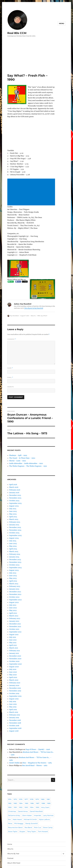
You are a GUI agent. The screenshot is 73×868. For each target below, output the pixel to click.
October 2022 (13, 590)
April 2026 (13, 477)
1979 (38, 787)
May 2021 (12, 635)
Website (10, 380)
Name (10, 361)
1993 (27, 795)
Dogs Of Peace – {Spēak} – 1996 (33, 742)
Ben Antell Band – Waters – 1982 (30, 753)
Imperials (22, 803)
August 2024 (13, 531)
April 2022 (13, 606)
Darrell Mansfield (34, 799)
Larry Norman (32, 803)
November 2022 (14, 587)
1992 (21, 795)
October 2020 (13, 654)
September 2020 (14, 657)
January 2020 (13, 678)
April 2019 (13, 702)
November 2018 (14, 716)
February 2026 (14, 483)
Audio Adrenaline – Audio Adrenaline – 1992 (23, 456)
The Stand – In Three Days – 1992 (20, 451)
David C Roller (14, 750)
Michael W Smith (14, 807)
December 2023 (14, 552)
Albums (32, 309)
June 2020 (12, 665)
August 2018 (13, 724)
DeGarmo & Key (47, 799)
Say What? (42, 309)
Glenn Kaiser (12, 803)
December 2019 (14, 681)
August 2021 (13, 627)
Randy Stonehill (13, 811)
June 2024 (12, 536)
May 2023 (12, 571)
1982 (10, 791)
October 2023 (13, 558)
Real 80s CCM (16, 33)
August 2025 (13, 499)
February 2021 (14, 643)
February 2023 (14, 579)
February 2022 (14, 611)
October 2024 (13, 525)
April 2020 (13, 670)
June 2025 (12, 504)
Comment (11, 332)
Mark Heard (47, 803)
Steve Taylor (23, 815)
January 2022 (13, 614)
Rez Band (39, 811)
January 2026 (13, 485)
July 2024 (12, 533)
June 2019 (12, 697)
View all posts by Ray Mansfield (25, 302)
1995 (38, 795)
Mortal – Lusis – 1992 (16, 453)
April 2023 (13, 574)
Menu (62, 23)
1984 (21, 791)
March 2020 (13, 673)
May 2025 (12, 507)
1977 (27, 787)
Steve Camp (12, 815)
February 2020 (14, 675)
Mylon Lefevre (26, 807)
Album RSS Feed (13, 850)
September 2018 (14, 721)
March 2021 (13, 641)
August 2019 (13, 691)
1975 (15, 787)
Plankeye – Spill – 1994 (16, 448)
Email (10, 371)
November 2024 (14, 523)
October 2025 (13, 493)
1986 (32, 791)
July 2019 (12, 694)
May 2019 (12, 699)
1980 (43, 787)
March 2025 (13, 512)
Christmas (12, 799)
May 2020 (12, 667)
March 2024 (13, 544)
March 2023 (13, 576)
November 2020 (14, 651)
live (40, 803)
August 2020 (13, 659)
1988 (43, 791)
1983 (15, 791)
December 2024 (14, 520)
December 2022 (14, 584)
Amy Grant (45, 795)
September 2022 (14, 592)
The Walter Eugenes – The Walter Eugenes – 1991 (25, 459)
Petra (35, 807)
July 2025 (12, 501)
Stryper (32, 815)
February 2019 (14, 708)
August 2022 (13, 595)
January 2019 (13, 710)
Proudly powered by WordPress (24, 862)
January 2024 (13, 550)
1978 (32, 787)
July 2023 (12, 566)
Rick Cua (48, 811)
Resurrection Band (27, 811)
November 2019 (14, 683)
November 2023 (14, 555)
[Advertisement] (37, 59)
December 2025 (14, 488)
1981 (49, 787)
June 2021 (12, 633)
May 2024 (12, 539)
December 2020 (14, 649)
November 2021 (14, 619)
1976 (21, 787)
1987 (38, 791)
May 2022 (12, 603)
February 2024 (14, 547)
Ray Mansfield (14, 309)
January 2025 (13, 517)
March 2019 (13, 705)
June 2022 (12, 600)
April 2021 (13, 638)
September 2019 (14, 689)
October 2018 (13, 718)
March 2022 (13, 608)
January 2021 (13, 646)
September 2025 (14, 496)
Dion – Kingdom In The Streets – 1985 (33, 750)
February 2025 (14, 515)
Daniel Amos (21, 799)
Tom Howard (12, 819)
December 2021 (14, 616)
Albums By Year (13, 841)
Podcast (10, 845)
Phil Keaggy (43, 807)
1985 (27, 791)
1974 (10, 787)
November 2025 (14, 491)
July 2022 (12, 598)
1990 (37, 309)
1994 (32, 795)
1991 (15, 795)
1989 (49, 791)
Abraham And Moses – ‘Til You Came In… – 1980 (36, 745)
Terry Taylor (40, 815)
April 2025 (13, 509)
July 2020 (12, 662)
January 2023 (13, 582)
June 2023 (12, 568)
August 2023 (13, 563)
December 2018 (14, 713)
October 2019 (13, 686)
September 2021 (14, 625)
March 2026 (13, 480)
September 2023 (14, 560)
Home (9, 831)
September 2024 (14, 528)
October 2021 (13, 622)
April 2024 (13, 541)
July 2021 (12, 630)
